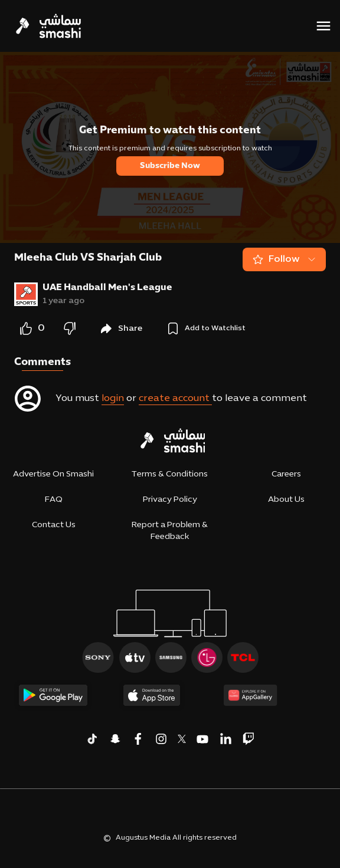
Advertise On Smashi (53, 474)
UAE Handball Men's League (107, 288)
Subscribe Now (170, 166)
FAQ (54, 500)
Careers (286, 474)
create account (175, 399)
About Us (286, 500)
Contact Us (54, 525)
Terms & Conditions (170, 474)
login (113, 399)
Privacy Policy (170, 500)
